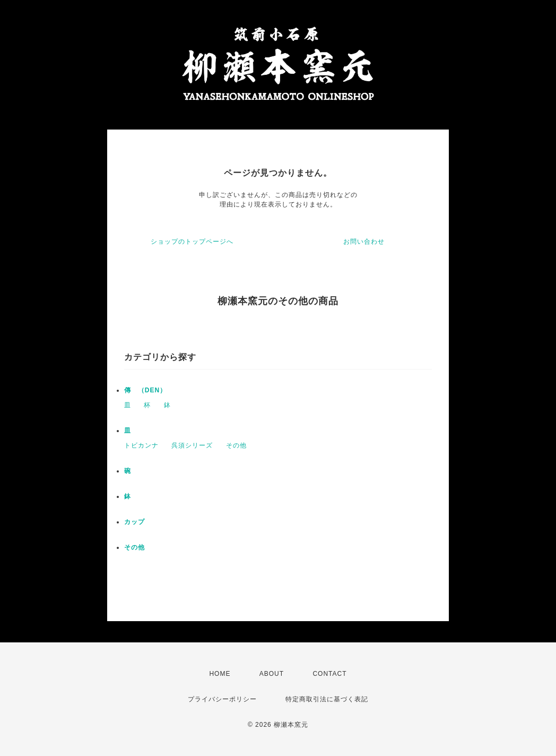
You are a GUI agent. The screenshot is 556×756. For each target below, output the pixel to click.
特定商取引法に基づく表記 (327, 699)
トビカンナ (141, 445)
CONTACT (329, 674)
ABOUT (272, 674)
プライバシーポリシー (222, 699)
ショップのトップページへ (192, 242)
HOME (220, 674)
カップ (134, 522)
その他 (236, 445)
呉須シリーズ (192, 445)
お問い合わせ (364, 242)
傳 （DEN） (145, 390)
